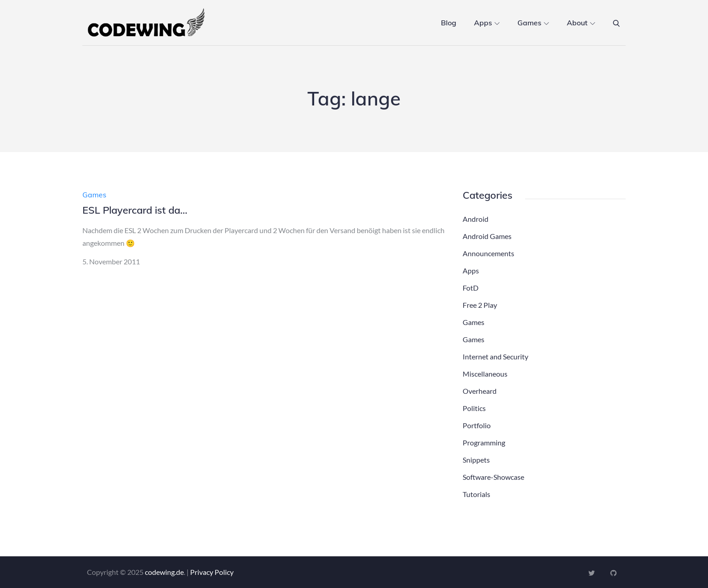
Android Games (487, 236)
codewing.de (164, 572)
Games (533, 23)
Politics (474, 408)
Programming (484, 442)
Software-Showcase (493, 477)
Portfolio (477, 425)
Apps (487, 23)
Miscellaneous (485, 374)
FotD (471, 288)
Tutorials (476, 494)
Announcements (488, 253)
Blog (449, 23)
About (581, 23)
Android (476, 219)
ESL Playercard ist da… (135, 210)
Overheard (480, 391)
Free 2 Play (480, 305)
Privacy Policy (212, 572)
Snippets (476, 460)
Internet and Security (495, 356)
